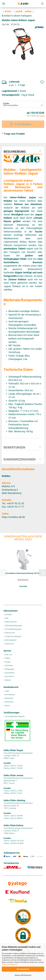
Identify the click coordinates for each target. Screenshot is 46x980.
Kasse (7, 706)
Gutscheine (9, 676)
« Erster (7, 11)
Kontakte (8, 615)
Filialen (8, 658)
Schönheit (9, 665)
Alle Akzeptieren (23, 969)
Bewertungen (14, 447)
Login (7, 691)
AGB (7, 618)
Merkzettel (9, 698)
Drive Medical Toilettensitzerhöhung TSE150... (23, 573)
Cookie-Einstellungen (13, 636)
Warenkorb (9, 702)
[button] (42, 573)
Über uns (9, 655)
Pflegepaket (10, 669)
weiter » (29, 11)
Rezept (8, 662)
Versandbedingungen (13, 629)
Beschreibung (15, 152)
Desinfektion (10, 673)
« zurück (18, 11)
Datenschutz (10, 633)
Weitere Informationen (23, 975)
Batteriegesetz (11, 640)
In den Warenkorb (20, 124)
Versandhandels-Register (15, 716)
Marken (8, 680)
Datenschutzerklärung (9, 964)
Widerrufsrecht (11, 622)
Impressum (9, 644)
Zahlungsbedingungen (14, 626)
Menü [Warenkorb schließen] (4, 4)
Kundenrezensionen (20, 459)
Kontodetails (10, 695)
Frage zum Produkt (14, 134)
